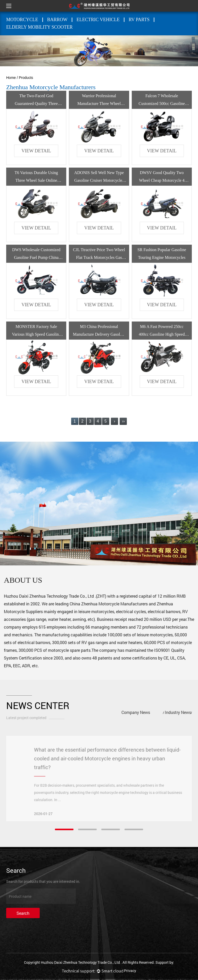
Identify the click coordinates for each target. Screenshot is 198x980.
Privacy (130, 971)
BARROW (57, 20)
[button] (64, 829)
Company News (136, 712)
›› (123, 421)
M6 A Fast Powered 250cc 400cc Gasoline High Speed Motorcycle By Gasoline (162, 334)
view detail (36, 151)
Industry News (178, 712)
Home (11, 78)
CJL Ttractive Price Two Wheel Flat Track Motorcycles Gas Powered (99, 257)
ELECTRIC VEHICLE (98, 20)
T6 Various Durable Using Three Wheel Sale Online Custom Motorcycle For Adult (36, 180)
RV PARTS (139, 20)
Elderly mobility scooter (39, 27)
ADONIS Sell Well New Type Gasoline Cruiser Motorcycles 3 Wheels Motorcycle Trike (99, 180)
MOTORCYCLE (22, 20)
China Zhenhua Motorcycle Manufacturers (109, 604)
